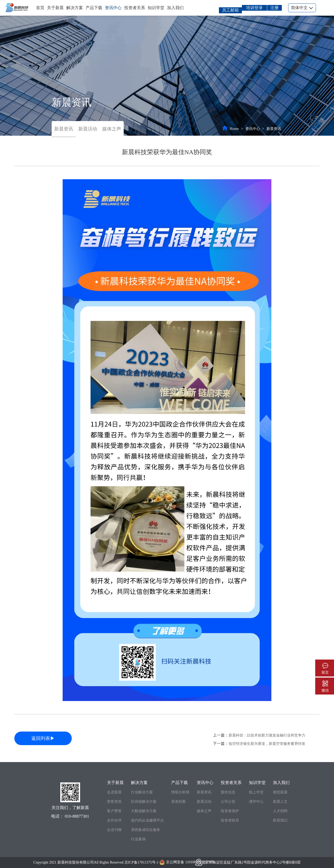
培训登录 (254, 8)
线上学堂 (256, 792)
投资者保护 (230, 811)
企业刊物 (114, 830)
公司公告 (228, 802)
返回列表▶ (43, 738)
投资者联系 (230, 820)
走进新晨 (114, 792)
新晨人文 (280, 802)
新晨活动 (88, 129)
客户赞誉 (114, 811)
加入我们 (175, 8)
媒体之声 (112, 129)
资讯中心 (113, 8)
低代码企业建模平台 (147, 820)
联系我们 (280, 820)
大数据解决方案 (144, 811)
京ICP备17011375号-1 (142, 862)
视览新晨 (280, 792)
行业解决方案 (142, 792)
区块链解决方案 (144, 802)
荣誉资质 (114, 802)
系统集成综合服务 (146, 830)
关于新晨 (55, 8)
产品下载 (94, 8)
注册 (275, 8)
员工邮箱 (230, 10)
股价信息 (228, 792)
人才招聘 (280, 811)
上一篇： (259, 735)
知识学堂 (156, 8)
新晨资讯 (64, 129)
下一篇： (259, 744)
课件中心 (256, 802)
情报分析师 (180, 792)
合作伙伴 (114, 820)
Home (234, 129)
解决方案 (75, 8)
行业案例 (138, 839)
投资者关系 (135, 8)
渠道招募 (178, 802)
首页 (40, 8)
